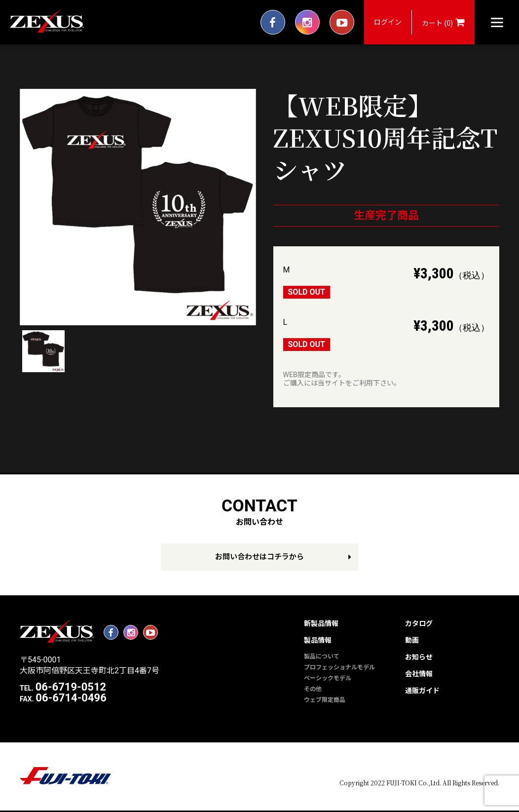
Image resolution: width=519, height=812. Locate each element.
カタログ (419, 623)
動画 (412, 640)
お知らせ (419, 657)
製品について (322, 657)
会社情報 (419, 674)
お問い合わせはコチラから (259, 557)
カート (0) (443, 22)
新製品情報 (321, 623)
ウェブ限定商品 (325, 700)
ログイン (388, 22)
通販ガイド (422, 691)
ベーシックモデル (328, 678)
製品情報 (318, 640)
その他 (313, 689)
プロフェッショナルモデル (339, 667)
